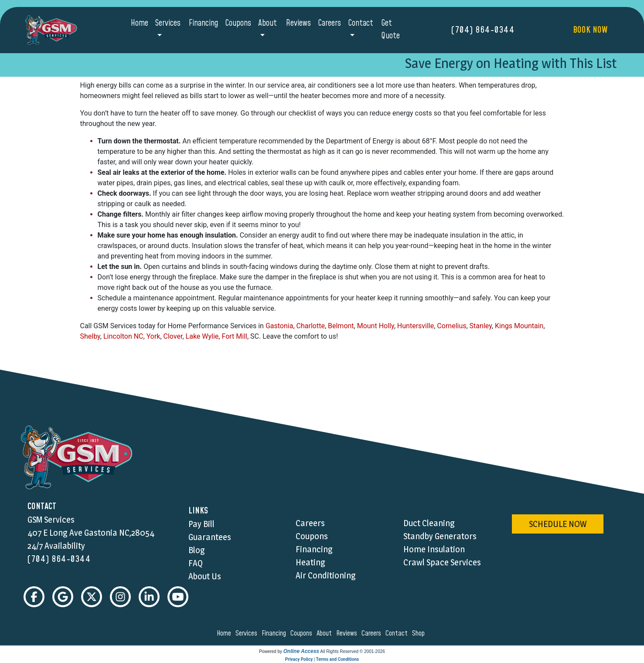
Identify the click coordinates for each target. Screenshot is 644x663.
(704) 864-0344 (483, 30)
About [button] (267, 23)
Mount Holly (376, 326)
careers (373, 633)
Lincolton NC (123, 336)
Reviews (298, 23)
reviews (348, 633)
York (153, 336)
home (225, 633)
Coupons (238, 23)
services (248, 633)
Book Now (590, 30)
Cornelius (451, 326)
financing (275, 633)
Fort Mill (234, 336)
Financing (203, 23)
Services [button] (168, 23)
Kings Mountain (519, 326)
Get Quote (390, 30)
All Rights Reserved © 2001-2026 (353, 651)
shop (420, 633)
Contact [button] (361, 23)
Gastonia (279, 326)
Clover (173, 336)
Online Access (301, 651)
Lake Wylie (202, 336)
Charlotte (311, 326)
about (325, 633)
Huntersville (416, 326)
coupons (303, 633)
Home (140, 23)
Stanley (481, 326)
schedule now (558, 524)
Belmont (341, 326)
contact (398, 633)
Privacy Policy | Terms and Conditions (322, 659)
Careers (329, 23)
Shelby (90, 336)
